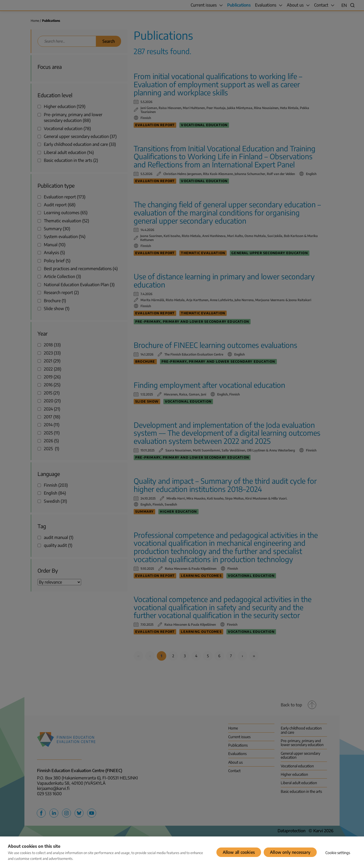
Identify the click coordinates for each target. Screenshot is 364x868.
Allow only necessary (290, 852)
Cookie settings (338, 853)
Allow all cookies (239, 852)
